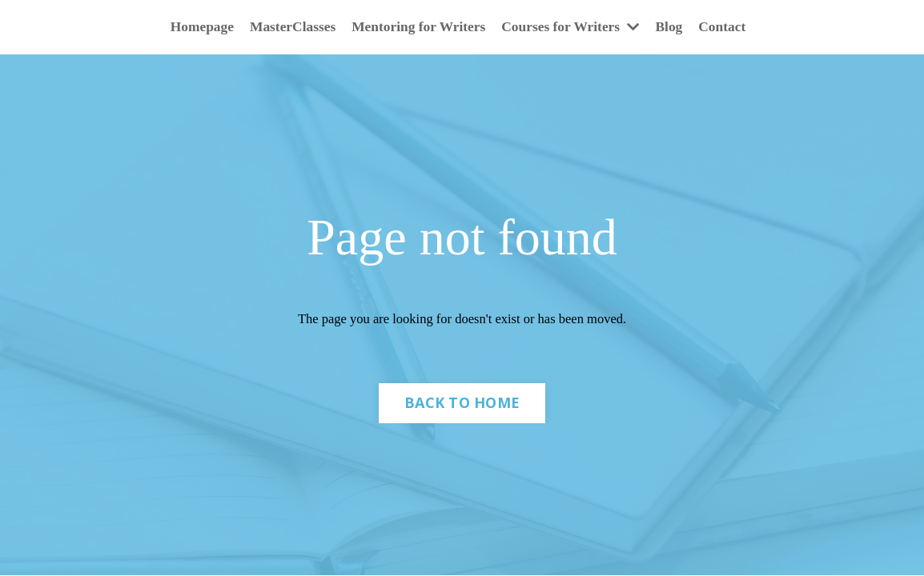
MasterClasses (288, 27)
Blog (675, 27)
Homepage (195, 27)
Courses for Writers (574, 27)
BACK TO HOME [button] (462, 406)
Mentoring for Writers (418, 27)
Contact (730, 27)
